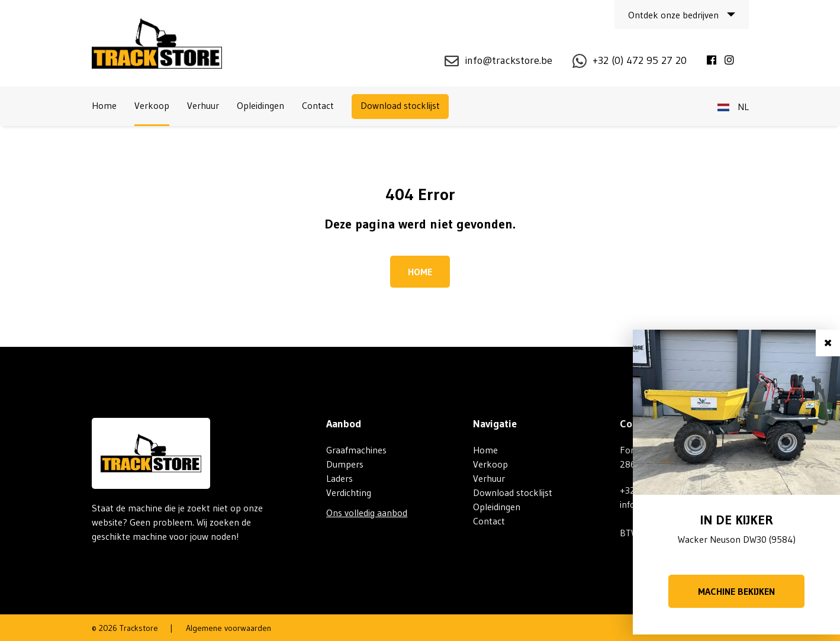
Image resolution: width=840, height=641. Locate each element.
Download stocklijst (400, 105)
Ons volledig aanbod (367, 513)
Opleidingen (260, 105)
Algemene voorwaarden (228, 628)
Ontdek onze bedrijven (673, 15)
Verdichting (349, 492)
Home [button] (420, 272)
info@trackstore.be (508, 60)
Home (104, 105)
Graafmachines (356, 450)
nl (733, 107)
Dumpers (345, 464)
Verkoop (152, 105)
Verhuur (203, 105)
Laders (339, 478)
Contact (318, 105)
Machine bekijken (736, 591)
